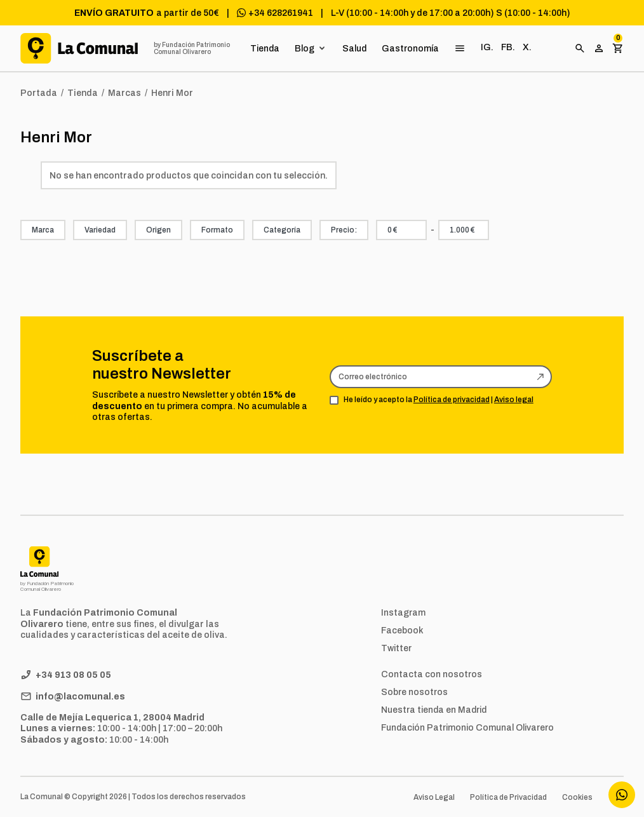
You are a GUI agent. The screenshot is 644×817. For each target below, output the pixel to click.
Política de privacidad (452, 400)
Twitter (396, 648)
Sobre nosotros (414, 692)
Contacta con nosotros (432, 674)
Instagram (403, 612)
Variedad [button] (100, 230)
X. (527, 47)
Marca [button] (43, 230)
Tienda (265, 48)
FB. (508, 47)
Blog (305, 48)
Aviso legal (514, 400)
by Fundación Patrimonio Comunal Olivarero (192, 49)
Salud (354, 48)
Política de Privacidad (508, 797)
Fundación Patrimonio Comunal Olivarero (467, 727)
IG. (487, 47)
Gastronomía (410, 48)
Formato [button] (217, 230)
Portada (39, 93)
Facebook (402, 630)
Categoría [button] (282, 230)
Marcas (124, 93)
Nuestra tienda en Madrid (434, 710)
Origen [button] (158, 230)
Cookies (577, 797)
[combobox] (401, 230)
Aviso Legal (434, 797)
